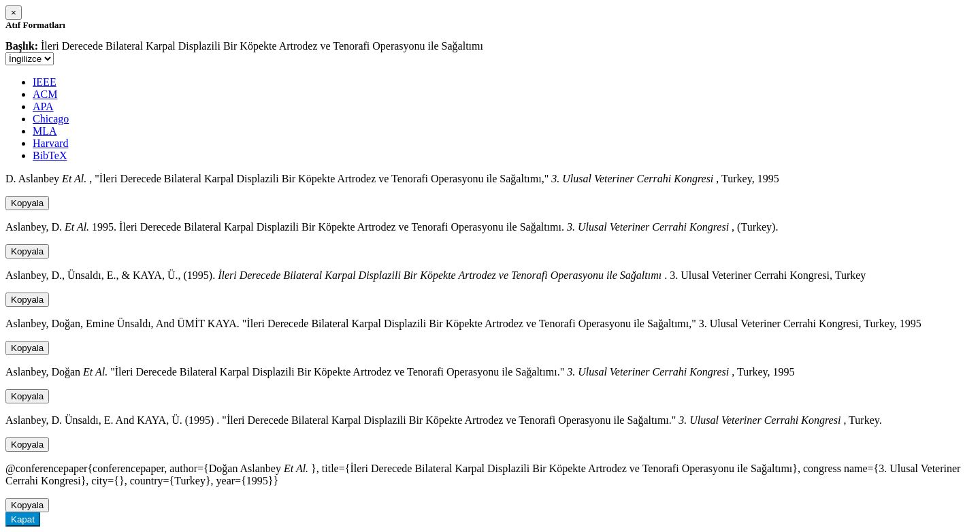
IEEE (45, 82)
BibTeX (50, 155)
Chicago (51, 119)
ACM (45, 94)
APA (43, 106)
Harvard (50, 143)
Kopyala (27, 203)
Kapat (23, 519)
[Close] (14, 13)
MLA (45, 131)
